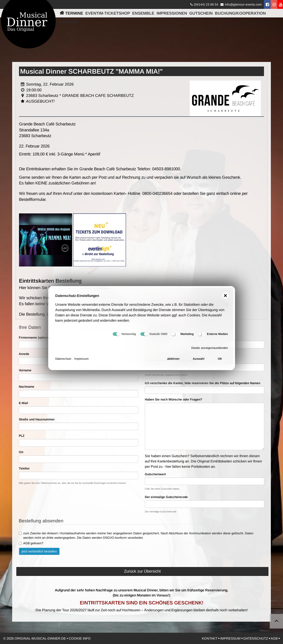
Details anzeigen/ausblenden (210, 351)
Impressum (81, 362)
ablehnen (173, 362)
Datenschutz (63, 362)
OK (220, 362)
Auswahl (199, 362)
